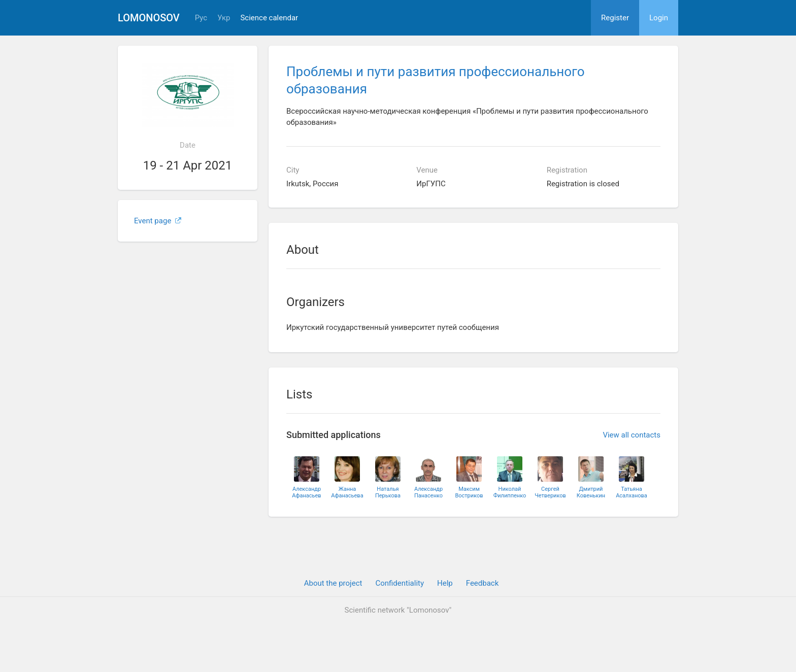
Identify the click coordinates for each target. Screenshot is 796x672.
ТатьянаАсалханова (632, 492)
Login (659, 18)
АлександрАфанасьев (306, 492)
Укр (224, 18)
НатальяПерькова (388, 492)
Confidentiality (400, 583)
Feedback (483, 583)
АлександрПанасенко (428, 492)
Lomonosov (149, 18)
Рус (201, 18)
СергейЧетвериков (550, 492)
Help (445, 583)
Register (615, 18)
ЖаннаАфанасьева (347, 492)
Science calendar (269, 18)
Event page (158, 221)
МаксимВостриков (469, 492)
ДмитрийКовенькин (591, 492)
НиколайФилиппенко (510, 492)
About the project (333, 583)
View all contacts (632, 435)
